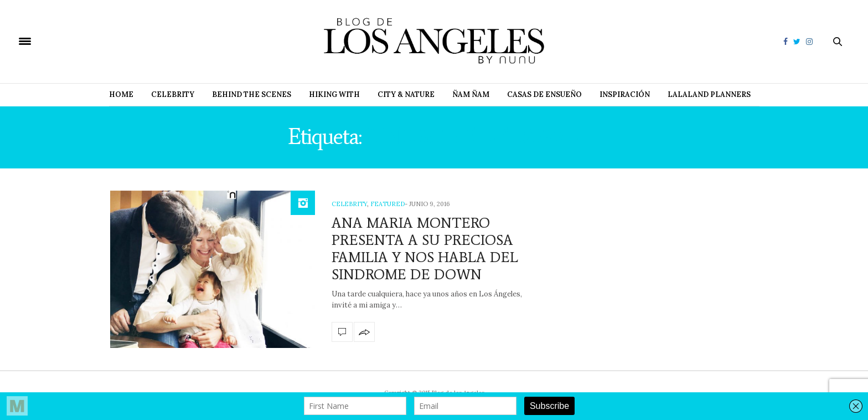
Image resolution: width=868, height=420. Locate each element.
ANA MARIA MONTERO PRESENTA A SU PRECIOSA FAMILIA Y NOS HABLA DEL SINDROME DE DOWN (425, 249)
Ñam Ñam (471, 94)
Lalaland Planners (709, 94)
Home (121, 94)
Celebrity (173, 94)
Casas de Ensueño (544, 94)
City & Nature (406, 94)
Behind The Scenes (252, 94)
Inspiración (625, 94)
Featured (387, 204)
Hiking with (334, 94)
